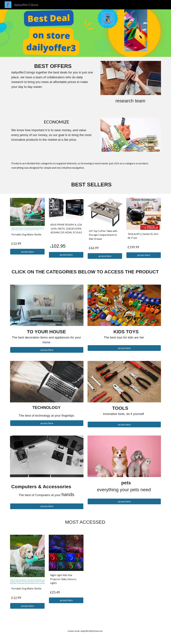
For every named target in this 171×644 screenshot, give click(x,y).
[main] (53, 76)
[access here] (27, 252)
